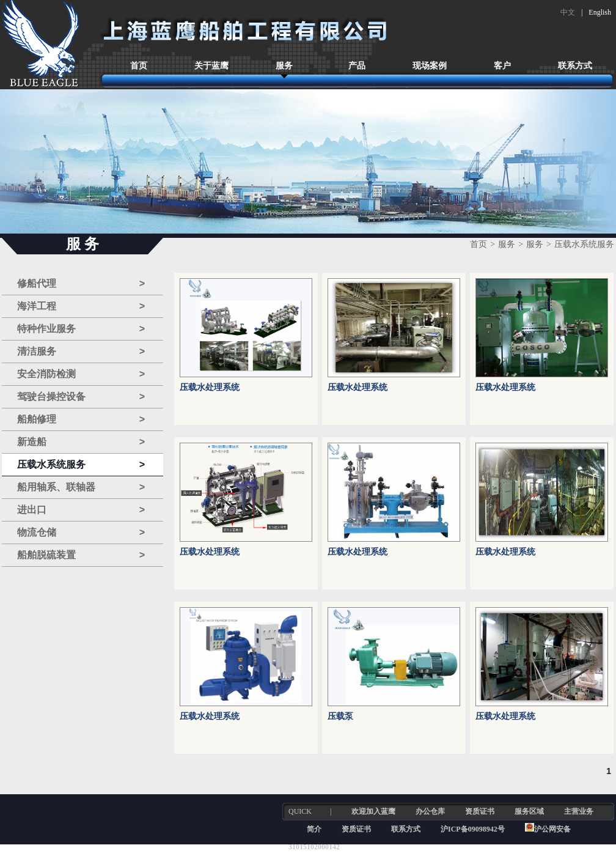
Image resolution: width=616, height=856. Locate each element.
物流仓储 (81, 533)
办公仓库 (430, 811)
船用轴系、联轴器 (81, 487)
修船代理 (81, 284)
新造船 (81, 442)
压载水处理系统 (210, 387)
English (600, 12)
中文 (568, 12)
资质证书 (480, 811)
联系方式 (575, 66)
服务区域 (529, 811)
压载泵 (340, 716)
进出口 (81, 510)
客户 (502, 66)
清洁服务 (81, 352)
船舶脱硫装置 (81, 555)
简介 (314, 829)
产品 (357, 66)
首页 (139, 66)
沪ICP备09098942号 (474, 829)
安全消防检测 (81, 374)
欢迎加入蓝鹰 (373, 811)
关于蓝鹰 (211, 66)
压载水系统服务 (81, 465)
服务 (284, 66)
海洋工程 (81, 306)
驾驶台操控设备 (81, 397)
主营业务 (579, 811)
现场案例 (430, 66)
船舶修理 (81, 419)
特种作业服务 (81, 329)
